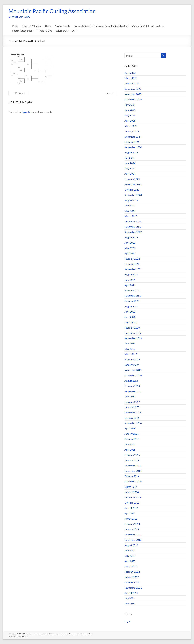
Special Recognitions (23, 31)
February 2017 (132, 402)
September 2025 (133, 99)
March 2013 (131, 519)
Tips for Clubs (45, 31)
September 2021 (133, 269)
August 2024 (131, 152)
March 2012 (131, 566)
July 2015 (130, 444)
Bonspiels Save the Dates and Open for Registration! (101, 26)
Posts (15, 26)
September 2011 (133, 588)
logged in (27, 112)
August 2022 (131, 237)
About (48, 26)
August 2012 (131, 545)
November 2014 (133, 471)
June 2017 (130, 397)
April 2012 (130, 561)
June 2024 (130, 163)
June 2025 (130, 110)
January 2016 (132, 434)
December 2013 (133, 497)
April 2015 (130, 450)
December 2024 (133, 137)
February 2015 (132, 455)
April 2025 (130, 121)
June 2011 (130, 603)
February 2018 (132, 386)
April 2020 (130, 317)
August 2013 (131, 508)
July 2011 (130, 598)
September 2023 (133, 195)
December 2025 (133, 89)
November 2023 (133, 184)
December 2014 (133, 465)
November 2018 (133, 370)
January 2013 (132, 529)
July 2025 (130, 105)
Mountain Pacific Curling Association (52, 11)
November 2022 (133, 227)
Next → (110, 93)
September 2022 (133, 232)
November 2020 (133, 296)
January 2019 (132, 365)
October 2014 (132, 476)
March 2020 (131, 322)
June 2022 (130, 243)
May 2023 (130, 211)
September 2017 (133, 391)
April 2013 (130, 513)
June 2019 (130, 343)
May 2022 (130, 248)
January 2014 (132, 492)
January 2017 (132, 407)
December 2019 (133, 333)
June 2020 (130, 312)
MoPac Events (63, 26)
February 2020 (132, 328)
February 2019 (132, 359)
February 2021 (132, 290)
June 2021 (130, 280)
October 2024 (132, 142)
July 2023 (130, 205)
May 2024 (130, 168)
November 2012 (133, 540)
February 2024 (132, 179)
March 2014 (131, 487)
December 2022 (133, 221)
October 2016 (132, 418)
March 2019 (131, 354)
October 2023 (132, 190)
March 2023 (131, 216)
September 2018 (133, 375)
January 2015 (132, 460)
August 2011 (131, 593)
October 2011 (132, 582)
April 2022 (130, 253)
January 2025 (132, 131)
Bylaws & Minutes (31, 26)
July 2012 (130, 550)
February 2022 (132, 259)
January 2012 (132, 577)
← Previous (18, 93)
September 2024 (133, 147)
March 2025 (131, 126)
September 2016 (133, 423)
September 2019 (133, 338)
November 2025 (133, 94)
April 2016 (130, 428)
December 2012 (133, 534)
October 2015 (132, 439)
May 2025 (130, 115)
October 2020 (132, 301)
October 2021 (132, 264)
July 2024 (130, 158)
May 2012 (130, 556)
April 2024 (130, 174)
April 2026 (130, 73)
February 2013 (132, 524)
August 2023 (131, 200)
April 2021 (130, 285)
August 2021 (131, 274)
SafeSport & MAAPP (66, 31)
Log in (128, 621)
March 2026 (131, 78)
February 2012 (132, 572)
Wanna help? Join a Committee (148, 26)
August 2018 (131, 381)
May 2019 (130, 349)
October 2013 (132, 503)
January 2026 (132, 83)
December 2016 (133, 412)
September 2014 (133, 481)
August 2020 (131, 306)
